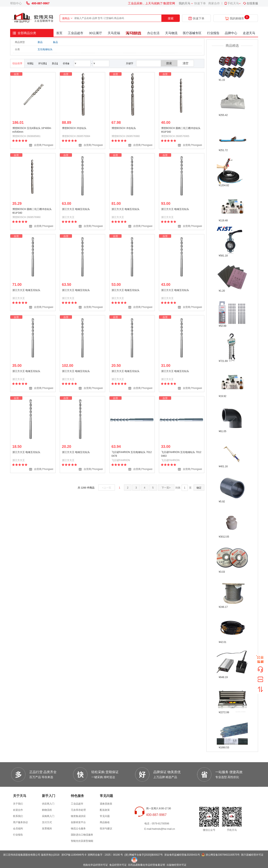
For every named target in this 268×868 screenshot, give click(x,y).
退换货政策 (106, 804)
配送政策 (105, 810)
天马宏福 (114, 33)
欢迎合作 (18, 810)
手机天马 (231, 3)
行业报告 (213, 33)
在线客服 (250, 3)
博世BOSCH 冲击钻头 (74, 128)
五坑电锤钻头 (45, 49)
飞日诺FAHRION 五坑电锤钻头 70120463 (181, 454)
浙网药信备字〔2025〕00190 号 (105, 855)
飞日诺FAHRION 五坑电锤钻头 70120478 (132, 454)
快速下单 (200, 3)
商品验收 (105, 822)
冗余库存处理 (78, 810)
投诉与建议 (106, 829)
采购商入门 (48, 816)
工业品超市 (76, 33)
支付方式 (47, 822)
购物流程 (47, 810)
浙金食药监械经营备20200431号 (182, 855)
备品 (55, 42)
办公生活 (153, 33)
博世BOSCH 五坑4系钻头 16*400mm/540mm (32, 130)
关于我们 (18, 804)
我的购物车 (237, 18)
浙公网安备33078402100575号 (223, 855)
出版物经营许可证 (176, 865)
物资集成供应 (78, 816)
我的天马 (185, 3)
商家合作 (214, 3)
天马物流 (171, 33)
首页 (59, 33)
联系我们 (18, 816)
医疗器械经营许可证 (252, 855)
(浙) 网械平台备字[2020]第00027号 (144, 855)
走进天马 (249, 33)
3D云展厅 (95, 33)
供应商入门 (48, 804)
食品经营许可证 (118, 865)
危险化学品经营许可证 (95, 865)
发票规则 (47, 829)
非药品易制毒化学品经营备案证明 (147, 865)
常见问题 (105, 816)
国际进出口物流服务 (82, 835)
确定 (199, 488)
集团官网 (169, 3)
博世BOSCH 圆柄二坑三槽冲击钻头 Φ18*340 (181, 130)
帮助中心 (16, 3)
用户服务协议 (20, 822)
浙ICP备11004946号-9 (74, 855)
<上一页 (107, 488)
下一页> (166, 488)
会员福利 (18, 829)
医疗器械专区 (192, 33)
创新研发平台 (78, 822)
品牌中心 (231, 33)
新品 (40, 42)
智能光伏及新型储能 (82, 841)
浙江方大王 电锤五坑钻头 (76, 209)
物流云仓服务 (78, 829)
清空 (186, 63)
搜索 (171, 18)
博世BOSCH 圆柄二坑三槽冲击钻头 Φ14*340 (32, 211)
